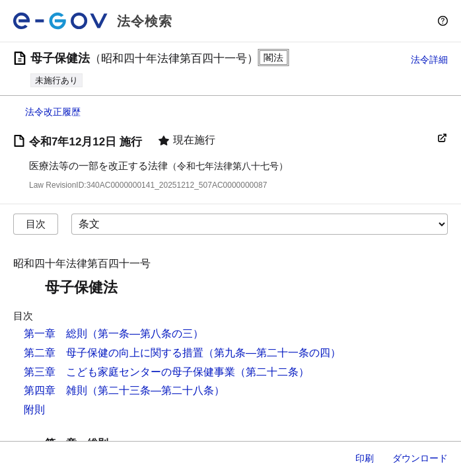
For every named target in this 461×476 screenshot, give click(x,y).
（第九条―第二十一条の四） (272, 353)
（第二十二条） (272, 372)
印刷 (365, 458)
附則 (34, 410)
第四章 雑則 (55, 390)
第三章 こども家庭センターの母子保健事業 (129, 372)
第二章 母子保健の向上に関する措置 (114, 353)
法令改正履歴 (53, 112)
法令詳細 (429, 59)
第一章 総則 (55, 334)
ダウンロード (420, 458)
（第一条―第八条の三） (145, 334)
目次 (36, 224)
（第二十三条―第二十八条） (156, 390)
